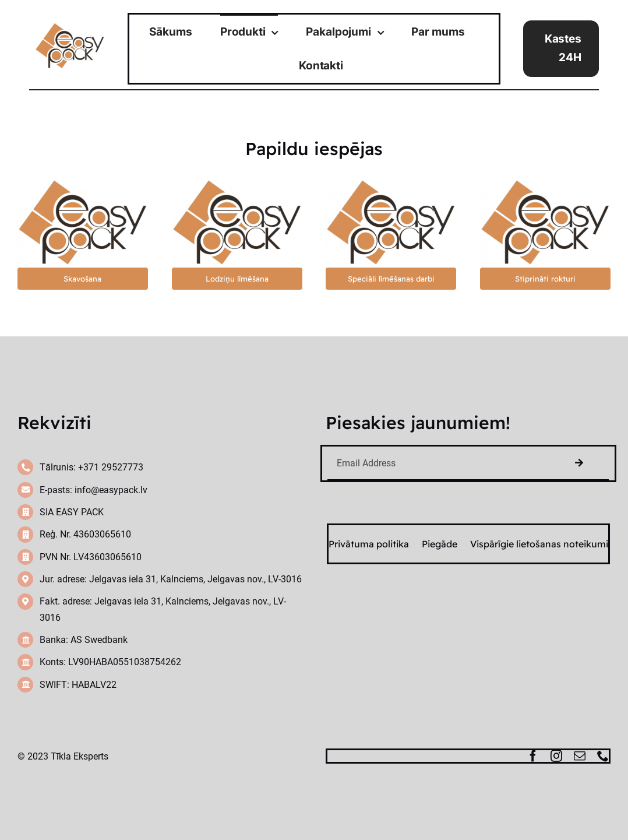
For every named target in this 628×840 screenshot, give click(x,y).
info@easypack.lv (111, 490)
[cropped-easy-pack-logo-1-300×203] (70, 27)
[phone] (603, 756)
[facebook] (533, 756)
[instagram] (556, 756)
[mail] (580, 756)
